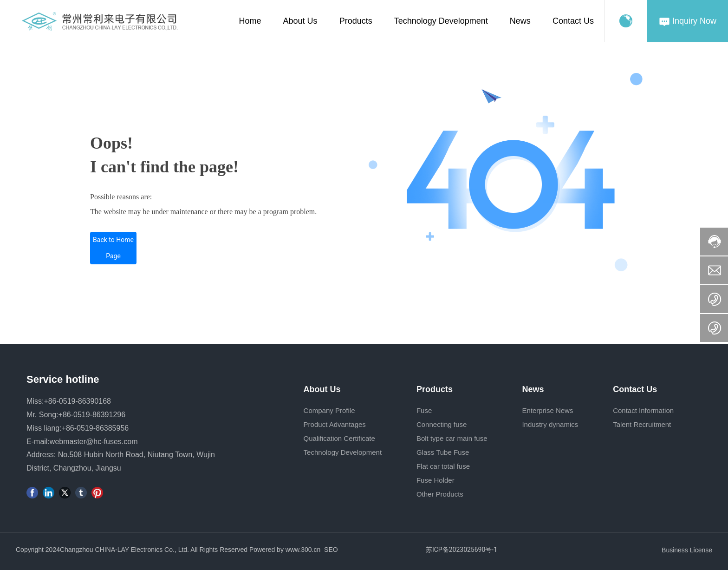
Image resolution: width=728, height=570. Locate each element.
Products (356, 21)
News (520, 21)
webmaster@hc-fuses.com (94, 442)
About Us (300, 21)
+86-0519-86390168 (77, 401)
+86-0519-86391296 (92, 415)
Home (250, 21)
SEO (331, 550)
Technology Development (441, 21)
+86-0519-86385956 (95, 428)
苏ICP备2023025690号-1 (461, 550)
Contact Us (573, 21)
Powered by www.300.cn (285, 550)
